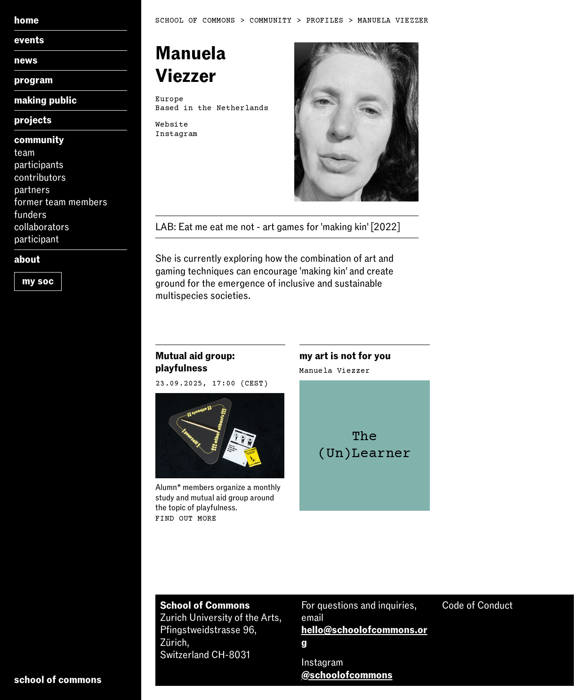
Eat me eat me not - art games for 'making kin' (278, 227)
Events (29, 40)
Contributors (40, 177)
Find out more (186, 519)
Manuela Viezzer (393, 21)
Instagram (177, 134)
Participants (39, 165)
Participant (36, 239)
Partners (32, 190)
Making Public (45, 100)
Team (24, 153)
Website (172, 125)
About (27, 259)
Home (26, 20)
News (26, 60)
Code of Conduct (477, 605)
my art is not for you (345, 356)
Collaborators (42, 227)
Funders (30, 215)
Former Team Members (61, 202)
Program (33, 80)
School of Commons (195, 21)
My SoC (38, 281)
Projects (33, 120)
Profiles (325, 21)
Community (39, 140)
